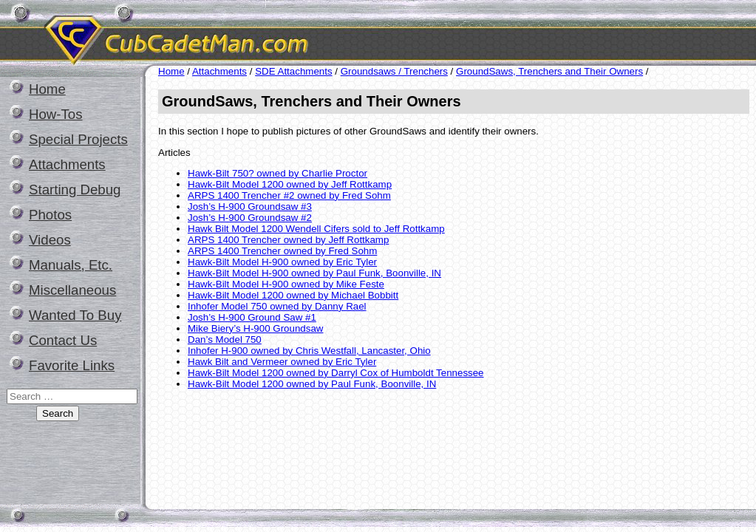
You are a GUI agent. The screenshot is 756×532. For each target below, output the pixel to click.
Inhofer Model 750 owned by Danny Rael (277, 306)
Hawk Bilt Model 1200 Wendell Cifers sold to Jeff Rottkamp (316, 229)
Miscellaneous (72, 290)
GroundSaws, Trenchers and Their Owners (549, 71)
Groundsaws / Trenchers (394, 71)
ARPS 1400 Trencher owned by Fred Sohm (282, 251)
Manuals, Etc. (71, 265)
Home (47, 89)
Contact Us (63, 340)
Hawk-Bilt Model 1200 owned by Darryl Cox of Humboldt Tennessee (336, 373)
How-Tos (56, 114)
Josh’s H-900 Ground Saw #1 (252, 317)
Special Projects (78, 139)
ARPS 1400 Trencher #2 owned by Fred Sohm (289, 195)
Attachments (67, 164)
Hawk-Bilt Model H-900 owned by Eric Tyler (282, 262)
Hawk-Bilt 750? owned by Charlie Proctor (277, 173)
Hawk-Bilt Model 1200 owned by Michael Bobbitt (293, 295)
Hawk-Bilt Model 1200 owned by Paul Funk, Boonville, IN (312, 384)
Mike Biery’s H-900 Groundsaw (255, 328)
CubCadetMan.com (314, 33)
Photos (50, 215)
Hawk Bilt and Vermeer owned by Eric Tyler (282, 362)
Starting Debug (75, 190)
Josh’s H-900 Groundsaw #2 (250, 218)
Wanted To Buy (75, 315)
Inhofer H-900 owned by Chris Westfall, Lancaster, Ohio (309, 351)
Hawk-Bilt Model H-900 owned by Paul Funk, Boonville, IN (314, 273)
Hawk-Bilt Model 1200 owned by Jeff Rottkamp (290, 184)
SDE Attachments (293, 71)
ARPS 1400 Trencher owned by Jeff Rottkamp (288, 240)
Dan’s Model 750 (225, 340)
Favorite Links (72, 365)
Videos (50, 240)
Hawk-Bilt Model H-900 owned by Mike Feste (286, 284)
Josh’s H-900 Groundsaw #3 (250, 207)
